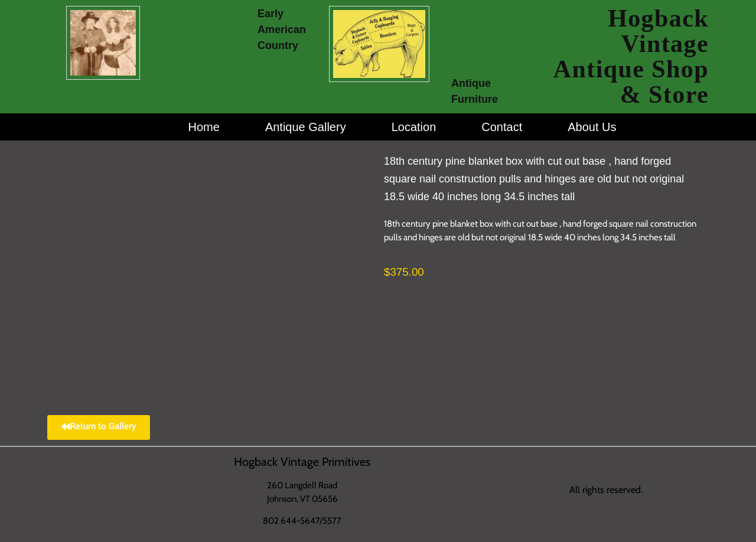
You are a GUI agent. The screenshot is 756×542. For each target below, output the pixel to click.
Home (204, 127)
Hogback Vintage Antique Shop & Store (631, 56)
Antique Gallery (306, 127)
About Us (592, 127)
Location (414, 127)
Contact (502, 127)
